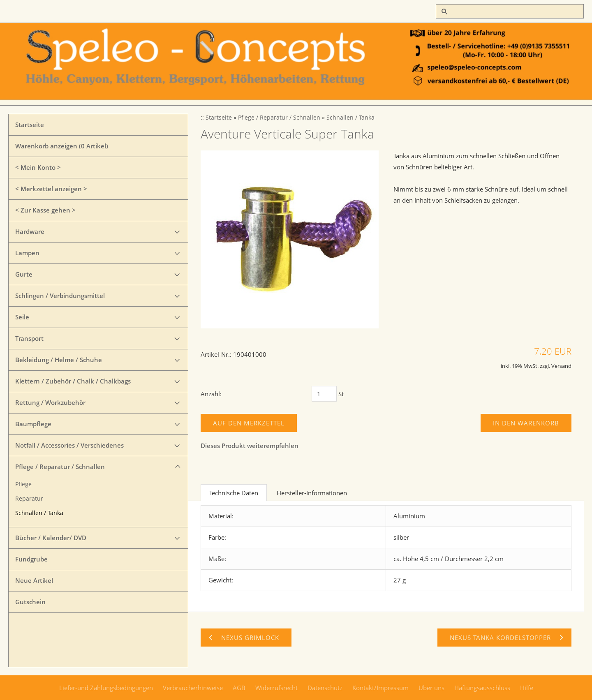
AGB (239, 688)
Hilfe (527, 688)
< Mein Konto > (38, 167)
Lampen (27, 253)
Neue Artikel (34, 580)
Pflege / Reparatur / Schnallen (60, 467)
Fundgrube (31, 559)
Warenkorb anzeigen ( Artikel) (62, 146)
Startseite (30, 125)
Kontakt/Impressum (380, 688)
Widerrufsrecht (276, 688)
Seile (22, 317)
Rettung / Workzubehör (50, 402)
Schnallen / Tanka (39, 513)
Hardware (30, 231)
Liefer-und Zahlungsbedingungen (106, 688)
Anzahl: (211, 394)
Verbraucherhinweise (193, 688)
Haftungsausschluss (482, 688)
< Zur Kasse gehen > (45, 210)
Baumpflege (33, 424)
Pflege (23, 484)
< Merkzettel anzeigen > (51, 189)
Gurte (24, 274)
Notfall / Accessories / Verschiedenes (69, 445)
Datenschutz (325, 688)
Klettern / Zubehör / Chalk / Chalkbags (73, 381)
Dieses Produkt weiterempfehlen (250, 446)
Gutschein (30, 602)
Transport (29, 338)
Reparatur (29, 499)
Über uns (431, 688)
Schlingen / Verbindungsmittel (60, 296)
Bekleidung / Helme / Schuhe (59, 360)
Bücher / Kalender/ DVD (51, 538)
